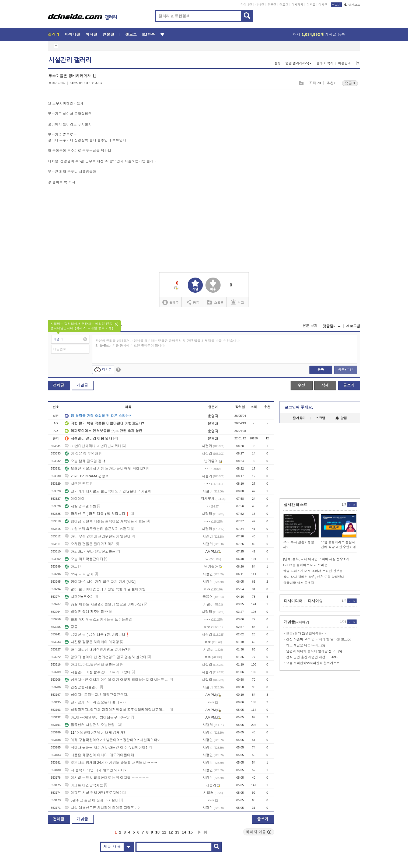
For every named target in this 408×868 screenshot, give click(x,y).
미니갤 (260, 5)
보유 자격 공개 (79, 574)
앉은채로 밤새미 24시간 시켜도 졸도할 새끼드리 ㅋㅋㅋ (111, 763)
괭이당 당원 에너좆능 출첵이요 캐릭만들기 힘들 (105, 521)
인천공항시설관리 (82, 687)
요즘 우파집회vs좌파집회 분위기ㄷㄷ (313, 663)
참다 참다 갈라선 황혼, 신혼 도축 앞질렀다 (314, 577)
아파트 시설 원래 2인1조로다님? (93, 793)
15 (191, 832)
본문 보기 (310, 326)
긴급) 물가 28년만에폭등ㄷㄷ (307, 633)
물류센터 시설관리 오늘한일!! (90, 725)
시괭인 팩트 (77, 484)
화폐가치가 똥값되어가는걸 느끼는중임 (98, 619)
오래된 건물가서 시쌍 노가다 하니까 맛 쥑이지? (105, 469)
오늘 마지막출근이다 (84, 559)
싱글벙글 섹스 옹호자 (299, 583)
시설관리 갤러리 (70, 60)
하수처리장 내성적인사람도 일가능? (96, 650)
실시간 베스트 (296, 505)
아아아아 (75, 499)
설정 (278, 63)
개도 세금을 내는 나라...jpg (306, 645)
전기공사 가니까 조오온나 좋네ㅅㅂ (95, 702)
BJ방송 (149, 34)
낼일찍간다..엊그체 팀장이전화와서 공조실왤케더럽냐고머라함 (117, 710)
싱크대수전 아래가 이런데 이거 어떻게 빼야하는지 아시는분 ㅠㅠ (117, 680)
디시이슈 (315, 601)
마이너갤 (246, 5)
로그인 (336, 5)
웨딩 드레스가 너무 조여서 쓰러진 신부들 (313, 571)
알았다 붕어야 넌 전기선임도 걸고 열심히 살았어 (106, 657)
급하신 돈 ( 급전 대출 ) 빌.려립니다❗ (97, 514)
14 (184, 832)
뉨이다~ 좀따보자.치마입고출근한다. (96, 695)
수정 (301, 385)
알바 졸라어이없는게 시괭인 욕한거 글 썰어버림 (105, 589)
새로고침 (353, 326)
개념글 (82, 385)
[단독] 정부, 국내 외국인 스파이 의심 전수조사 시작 (320, 559)
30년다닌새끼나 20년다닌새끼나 (93, 446)
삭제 (325, 385)
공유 (193, 302)
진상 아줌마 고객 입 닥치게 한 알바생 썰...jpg (319, 639)
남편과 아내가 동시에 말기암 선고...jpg (314, 651)
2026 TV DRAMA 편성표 (87, 476)
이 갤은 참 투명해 (81, 454)
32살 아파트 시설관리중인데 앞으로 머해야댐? (104, 604)
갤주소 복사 (325, 63)
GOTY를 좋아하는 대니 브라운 (305, 565)
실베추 (170, 302)
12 (171, 832)
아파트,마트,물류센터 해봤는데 (92, 665)
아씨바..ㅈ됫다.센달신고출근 (90, 552)
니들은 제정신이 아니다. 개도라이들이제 (99, 755)
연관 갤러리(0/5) (299, 63)
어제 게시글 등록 (319, 34)
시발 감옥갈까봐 (80, 506)
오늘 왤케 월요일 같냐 (85, 461)
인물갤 (272, 5)
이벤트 (311, 5)
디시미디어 (293, 601)
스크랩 (301, 83)
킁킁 (71, 627)
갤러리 (54, 34)
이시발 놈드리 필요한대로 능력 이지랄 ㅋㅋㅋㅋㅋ (107, 778)
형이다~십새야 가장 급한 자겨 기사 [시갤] (100, 582)
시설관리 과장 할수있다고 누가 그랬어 (97, 672)
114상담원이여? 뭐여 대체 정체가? (95, 732)
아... (71, 567)
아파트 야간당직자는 (84, 785)
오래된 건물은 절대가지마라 (90, 544)
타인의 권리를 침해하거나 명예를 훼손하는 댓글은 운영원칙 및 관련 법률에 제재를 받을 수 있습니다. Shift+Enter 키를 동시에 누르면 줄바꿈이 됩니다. (168, 343)
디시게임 (297, 5)
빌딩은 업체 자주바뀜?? (86, 612)
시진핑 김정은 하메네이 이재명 (92, 642)
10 (158, 832)
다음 (199, 832)
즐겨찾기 (299, 418)
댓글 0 (350, 83)
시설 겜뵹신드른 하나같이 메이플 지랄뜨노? (102, 808)
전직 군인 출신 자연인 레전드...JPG (312, 657)
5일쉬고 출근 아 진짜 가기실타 (92, 800)
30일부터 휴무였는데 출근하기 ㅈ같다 (97, 529)
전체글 (59, 385)
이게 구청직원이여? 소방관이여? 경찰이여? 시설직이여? (112, 740)
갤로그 (284, 5)
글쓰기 (349, 385)
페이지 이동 (259, 832)
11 (164, 832)
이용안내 (344, 63)
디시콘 (323, 5)
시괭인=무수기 (79, 597)
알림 (341, 418)
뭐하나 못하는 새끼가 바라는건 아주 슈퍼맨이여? (106, 748)
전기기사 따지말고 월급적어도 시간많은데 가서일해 (108, 491)
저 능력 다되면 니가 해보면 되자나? (95, 770)
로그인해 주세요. (299, 407)
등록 (321, 370)
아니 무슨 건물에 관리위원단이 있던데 (97, 536)
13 (177, 832)
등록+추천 (345, 370)
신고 (238, 302)
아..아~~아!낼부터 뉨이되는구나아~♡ (97, 717)
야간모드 (352, 5)
